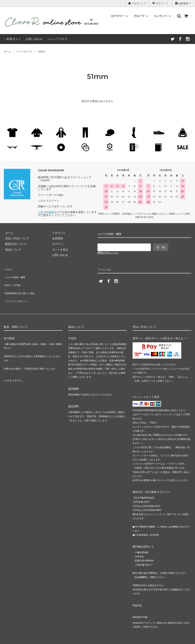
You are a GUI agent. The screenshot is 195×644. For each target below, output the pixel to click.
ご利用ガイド (12, 39)
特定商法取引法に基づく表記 (21, 285)
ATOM (15, 279)
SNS (51, 212)
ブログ (42, 212)
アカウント (137, 3)
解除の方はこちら (108, 253)
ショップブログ (57, 39)
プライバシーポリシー (17, 291)
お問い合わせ (34, 39)
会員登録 (183, 3)
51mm (41, 52)
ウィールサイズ (25, 52)
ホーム (7, 52)
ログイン (160, 3)
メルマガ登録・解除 (16, 274)
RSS (7, 279)
